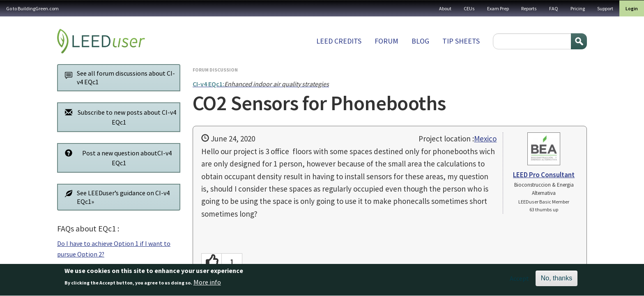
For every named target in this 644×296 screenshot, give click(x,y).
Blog (420, 41)
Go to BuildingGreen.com (32, 8)
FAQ (554, 8)
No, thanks (557, 281)
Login (632, 8)
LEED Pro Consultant (544, 175)
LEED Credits (339, 41)
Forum (386, 41)
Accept (519, 282)
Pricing (578, 8)
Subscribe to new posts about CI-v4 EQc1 (118, 117)
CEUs (469, 8)
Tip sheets (461, 41)
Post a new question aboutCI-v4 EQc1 (116, 158)
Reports (529, 8)
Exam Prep (498, 8)
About (445, 8)
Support (605, 8)
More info (207, 285)
